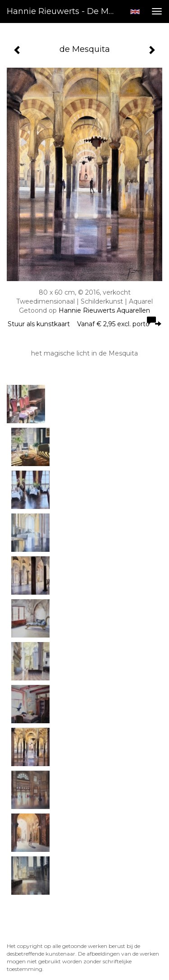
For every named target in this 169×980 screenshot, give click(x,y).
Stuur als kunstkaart (84, 324)
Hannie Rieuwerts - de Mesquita (65, 11)
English (135, 12)
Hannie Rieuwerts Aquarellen (104, 310)
